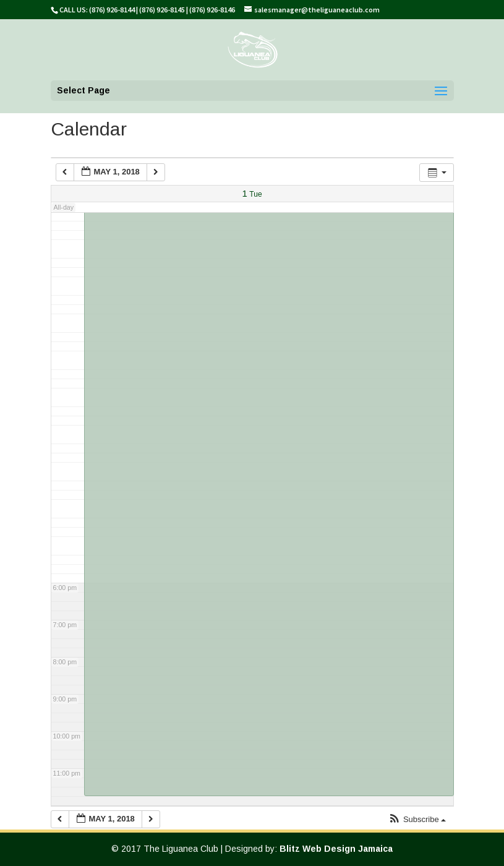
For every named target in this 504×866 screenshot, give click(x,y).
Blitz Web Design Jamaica (336, 849)
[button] (417, 820)
